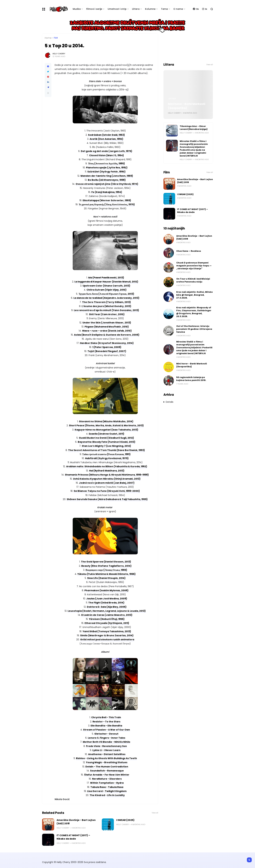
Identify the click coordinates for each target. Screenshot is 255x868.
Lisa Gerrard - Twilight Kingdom (107, 791)
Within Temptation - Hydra (107, 783)
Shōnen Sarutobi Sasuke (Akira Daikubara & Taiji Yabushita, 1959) (107, 499)
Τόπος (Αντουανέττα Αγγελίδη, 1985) (106, 163)
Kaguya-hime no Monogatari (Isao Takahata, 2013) (106, 430)
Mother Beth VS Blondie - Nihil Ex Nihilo (107, 742)
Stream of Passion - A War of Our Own (107, 730)
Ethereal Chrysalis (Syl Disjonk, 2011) (107, 623)
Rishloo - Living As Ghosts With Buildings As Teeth (106, 758)
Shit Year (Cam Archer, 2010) (107, 314)
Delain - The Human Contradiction (107, 767)
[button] (48, 93)
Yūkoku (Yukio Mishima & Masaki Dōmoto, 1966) (107, 574)
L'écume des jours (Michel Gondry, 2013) (106, 306)
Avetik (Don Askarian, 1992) (106, 139)
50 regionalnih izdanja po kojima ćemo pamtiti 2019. (191, 379)
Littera (136, 9)
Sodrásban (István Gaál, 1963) (106, 135)
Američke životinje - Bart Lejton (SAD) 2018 (76, 822)
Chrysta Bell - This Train (106, 717)
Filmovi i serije (94, 9)
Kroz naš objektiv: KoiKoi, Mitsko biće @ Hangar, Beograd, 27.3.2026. (195, 295)
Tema (164, 9)
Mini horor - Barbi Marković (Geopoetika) (187, 106)
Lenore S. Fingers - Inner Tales (107, 738)
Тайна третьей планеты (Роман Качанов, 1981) (107, 454)
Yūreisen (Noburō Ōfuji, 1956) (107, 619)
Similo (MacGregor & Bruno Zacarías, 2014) (107, 635)
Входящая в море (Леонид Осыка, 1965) (106, 570)
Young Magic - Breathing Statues (107, 762)
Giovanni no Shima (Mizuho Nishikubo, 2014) (106, 421)
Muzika (77, 9)
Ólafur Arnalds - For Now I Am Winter (107, 775)
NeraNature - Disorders (107, 779)
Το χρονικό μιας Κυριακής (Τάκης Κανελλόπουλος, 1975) (107, 204)
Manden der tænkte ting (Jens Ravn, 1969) (107, 176)
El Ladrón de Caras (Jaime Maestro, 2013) (107, 615)
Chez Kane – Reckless (189, 251)
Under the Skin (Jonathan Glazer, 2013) (107, 323)
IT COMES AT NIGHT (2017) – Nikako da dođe (73, 837)
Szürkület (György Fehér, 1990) (106, 172)
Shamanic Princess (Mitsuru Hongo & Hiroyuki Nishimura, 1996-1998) (107, 475)
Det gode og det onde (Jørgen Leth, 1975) (107, 151)
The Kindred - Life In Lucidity (107, 795)
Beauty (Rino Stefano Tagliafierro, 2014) (106, 566)
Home (48, 38)
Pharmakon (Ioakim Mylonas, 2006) (106, 590)
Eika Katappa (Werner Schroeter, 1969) (107, 200)
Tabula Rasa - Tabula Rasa (107, 787)
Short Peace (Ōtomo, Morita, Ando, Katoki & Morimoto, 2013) (106, 425)
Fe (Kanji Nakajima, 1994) (107, 192)
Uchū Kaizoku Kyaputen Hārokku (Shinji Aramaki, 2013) (107, 479)
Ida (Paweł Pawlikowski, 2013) (106, 278)
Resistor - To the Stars (106, 722)
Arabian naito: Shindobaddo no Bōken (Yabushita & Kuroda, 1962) (107, 466)
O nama (178, 9)
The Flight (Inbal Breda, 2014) (106, 603)
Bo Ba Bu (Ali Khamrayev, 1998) (107, 180)
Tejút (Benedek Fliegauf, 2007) (107, 351)
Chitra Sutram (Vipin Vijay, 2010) (107, 290)
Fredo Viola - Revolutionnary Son (106, 746)
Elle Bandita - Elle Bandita (106, 726)
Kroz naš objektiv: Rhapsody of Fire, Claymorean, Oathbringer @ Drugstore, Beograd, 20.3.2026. (194, 312)
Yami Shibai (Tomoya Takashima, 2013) (107, 631)
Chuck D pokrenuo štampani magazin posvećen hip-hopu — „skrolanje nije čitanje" (194, 266)
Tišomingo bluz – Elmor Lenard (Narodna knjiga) (194, 128)
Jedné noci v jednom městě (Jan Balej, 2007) (107, 483)
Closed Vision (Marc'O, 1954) (107, 155)
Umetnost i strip (117, 9)
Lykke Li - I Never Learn (106, 750)
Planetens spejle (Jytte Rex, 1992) (107, 168)
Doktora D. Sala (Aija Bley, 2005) (107, 607)
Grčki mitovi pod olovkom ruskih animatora (107, 640)
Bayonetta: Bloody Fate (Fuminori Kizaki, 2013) (107, 442)
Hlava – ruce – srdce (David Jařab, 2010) (107, 331)
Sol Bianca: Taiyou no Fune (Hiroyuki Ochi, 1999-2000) (107, 491)
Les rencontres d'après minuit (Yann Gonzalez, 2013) (106, 310)
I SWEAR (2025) (125, 820)
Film (56, 38)
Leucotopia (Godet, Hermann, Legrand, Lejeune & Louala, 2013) (107, 611)
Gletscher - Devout (106, 734)
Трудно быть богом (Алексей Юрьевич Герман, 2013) (106, 294)
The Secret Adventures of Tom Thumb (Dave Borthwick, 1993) (107, 450)
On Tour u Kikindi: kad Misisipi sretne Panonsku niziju (193, 280)
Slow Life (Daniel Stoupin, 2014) (106, 578)
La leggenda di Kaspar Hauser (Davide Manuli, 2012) (106, 282)
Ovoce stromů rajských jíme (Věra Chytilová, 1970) (107, 184)
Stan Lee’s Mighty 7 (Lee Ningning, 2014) (106, 446)
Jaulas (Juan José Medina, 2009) (107, 599)
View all (155, 813)
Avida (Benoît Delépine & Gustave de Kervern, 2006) (107, 335)
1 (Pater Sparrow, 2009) (107, 347)
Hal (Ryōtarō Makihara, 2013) (107, 471)
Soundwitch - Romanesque (107, 771)
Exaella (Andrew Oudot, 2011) (107, 434)
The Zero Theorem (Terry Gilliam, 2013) (107, 302)
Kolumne (150, 9)
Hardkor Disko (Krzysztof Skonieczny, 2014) (107, 343)
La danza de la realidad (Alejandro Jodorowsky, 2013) (106, 298)
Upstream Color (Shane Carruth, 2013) (106, 286)
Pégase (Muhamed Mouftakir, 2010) (107, 327)
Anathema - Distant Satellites (107, 754)
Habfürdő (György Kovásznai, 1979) (107, 458)
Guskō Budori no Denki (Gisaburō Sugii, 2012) (106, 438)
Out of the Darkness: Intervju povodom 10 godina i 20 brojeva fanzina (194, 329)
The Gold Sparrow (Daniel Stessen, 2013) (106, 562)
